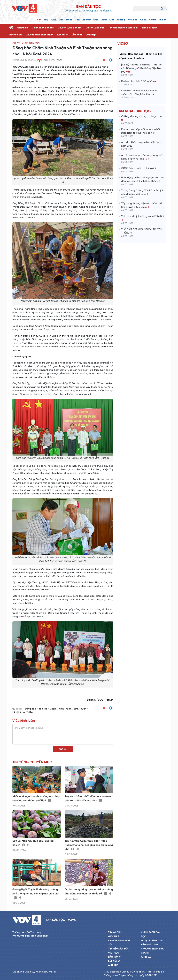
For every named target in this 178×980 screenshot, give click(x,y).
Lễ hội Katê (19, 713)
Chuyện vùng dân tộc (70, 28)
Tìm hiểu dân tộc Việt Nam (123, 28)
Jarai (104, 20)
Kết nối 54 (63, 35)
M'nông (121, 20)
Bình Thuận (80, 709)
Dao (61, 20)
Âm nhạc (77, 35)
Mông (69, 20)
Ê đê (96, 20)
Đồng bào (31, 709)
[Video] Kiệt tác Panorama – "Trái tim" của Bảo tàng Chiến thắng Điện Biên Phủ (142, 68)
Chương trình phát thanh (39, 35)
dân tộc (43, 709)
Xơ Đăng (133, 20)
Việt (39, 20)
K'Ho (112, 20)
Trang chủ (115, 933)
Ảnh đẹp (91, 35)
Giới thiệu (23, 28)
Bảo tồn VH (16, 35)
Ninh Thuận (65, 709)
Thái (78, 20)
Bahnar (87, 20)
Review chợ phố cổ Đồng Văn (139, 81)
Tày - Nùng (50, 20)
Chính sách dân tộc (43, 28)
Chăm (153, 20)
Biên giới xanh (149, 28)
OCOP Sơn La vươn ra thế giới (139, 168)
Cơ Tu (143, 20)
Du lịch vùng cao (95, 28)
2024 (30, 713)
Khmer (162, 20)
